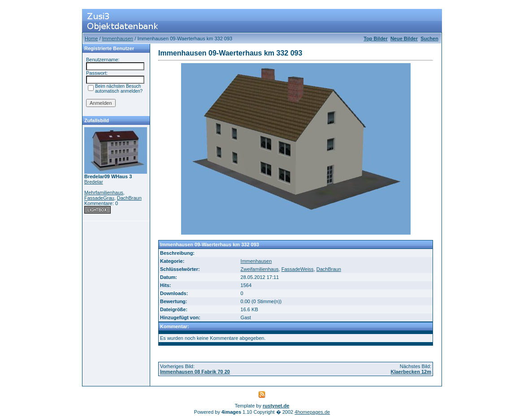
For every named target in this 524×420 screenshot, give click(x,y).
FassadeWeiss (298, 269)
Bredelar (94, 182)
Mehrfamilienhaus (104, 193)
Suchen (429, 39)
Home (91, 39)
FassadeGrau (99, 198)
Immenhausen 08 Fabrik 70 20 (195, 372)
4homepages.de (312, 412)
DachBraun (129, 198)
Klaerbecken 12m (411, 372)
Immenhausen (118, 39)
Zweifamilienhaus (260, 269)
